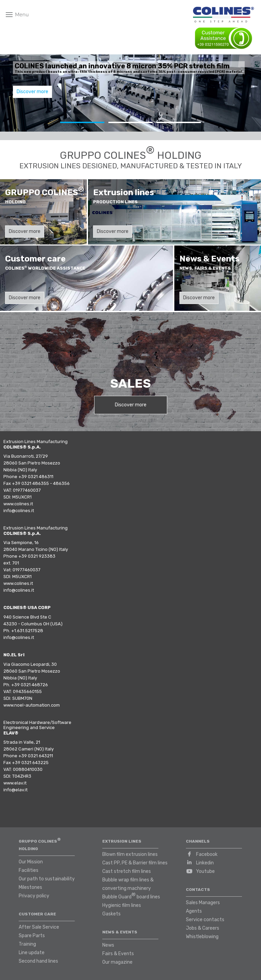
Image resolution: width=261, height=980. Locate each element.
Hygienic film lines (122, 905)
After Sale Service (39, 927)
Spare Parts (32, 936)
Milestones (30, 887)
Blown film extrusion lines (130, 854)
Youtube (205, 871)
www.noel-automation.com (32, 705)
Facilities (29, 870)
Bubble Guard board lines (131, 896)
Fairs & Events (118, 954)
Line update (32, 953)
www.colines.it (18, 504)
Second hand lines (38, 961)
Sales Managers (203, 903)
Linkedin (205, 863)
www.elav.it (15, 783)
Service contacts (205, 920)
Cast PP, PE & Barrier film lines (135, 863)
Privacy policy (34, 896)
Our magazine (117, 962)
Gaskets (111, 914)
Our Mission (31, 862)
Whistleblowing (202, 937)
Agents (194, 911)
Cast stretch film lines (127, 871)
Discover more (32, 92)
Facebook (207, 854)
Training (27, 944)
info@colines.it (19, 511)
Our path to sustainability (47, 879)
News (108, 945)
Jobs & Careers (203, 928)
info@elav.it (15, 790)
